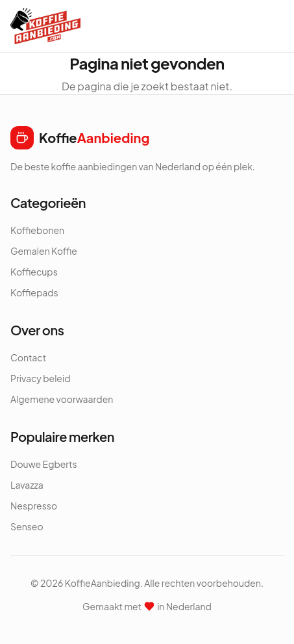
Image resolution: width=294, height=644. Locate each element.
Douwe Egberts (44, 464)
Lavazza (27, 485)
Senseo (27, 526)
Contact (28, 357)
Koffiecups (34, 272)
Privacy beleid (41, 378)
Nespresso (34, 506)
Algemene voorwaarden (62, 399)
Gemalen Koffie (44, 251)
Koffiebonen (37, 230)
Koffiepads (34, 292)
